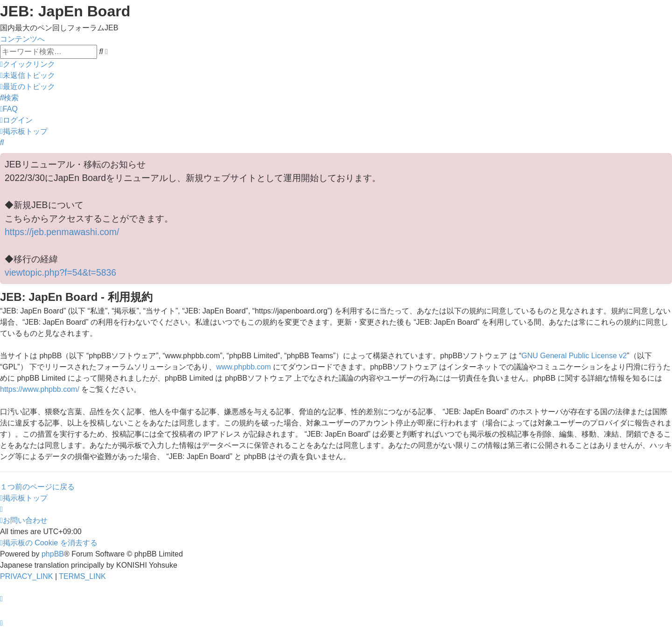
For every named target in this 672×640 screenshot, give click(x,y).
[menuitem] (28, 75)
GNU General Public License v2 (574, 356)
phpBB (53, 554)
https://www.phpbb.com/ (40, 389)
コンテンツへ (22, 39)
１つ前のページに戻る (37, 487)
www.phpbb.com (243, 367)
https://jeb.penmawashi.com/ (62, 232)
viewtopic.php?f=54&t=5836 (60, 272)
